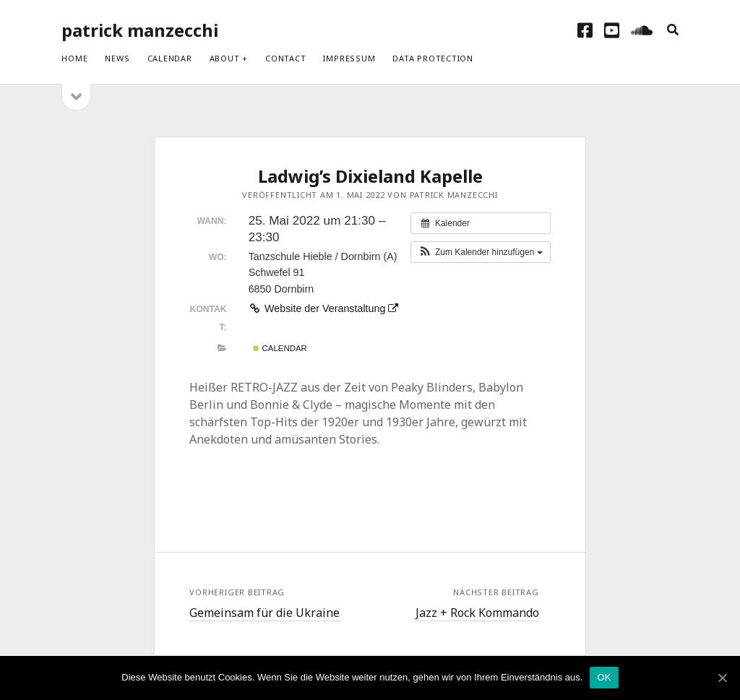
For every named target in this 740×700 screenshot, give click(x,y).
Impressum (349, 58)
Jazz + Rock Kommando (477, 613)
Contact (285, 58)
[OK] (722, 678)
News (117, 58)
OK (604, 677)
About (225, 58)
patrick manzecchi (140, 30)
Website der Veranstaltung (324, 308)
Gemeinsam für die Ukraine (264, 613)
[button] (481, 252)
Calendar (170, 58)
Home (74, 58)
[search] (673, 30)
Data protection (433, 58)
